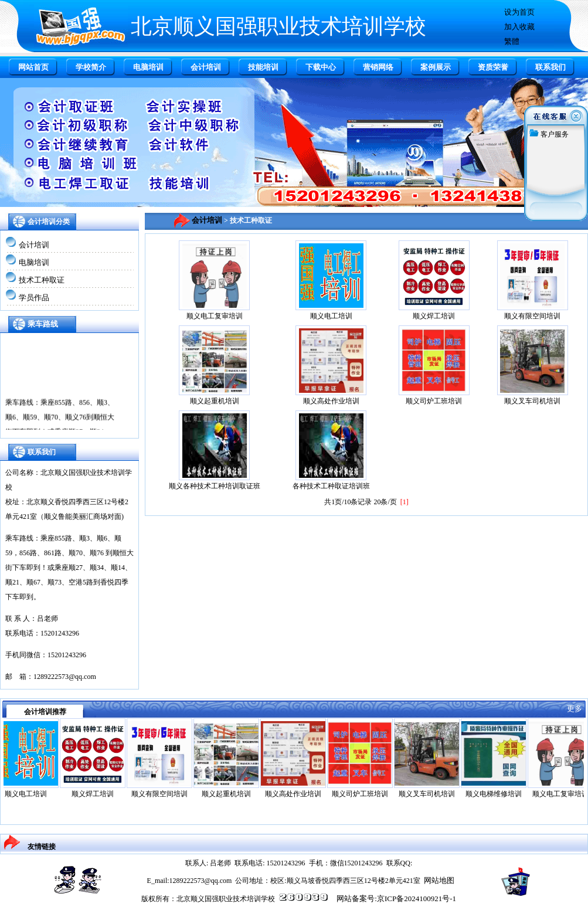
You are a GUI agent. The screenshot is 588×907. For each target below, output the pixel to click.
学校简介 (91, 67)
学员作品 (34, 298)
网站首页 (33, 67)
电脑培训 (148, 67)
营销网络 (378, 67)
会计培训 (206, 67)
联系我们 (550, 67)
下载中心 (321, 67)
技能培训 (263, 67)
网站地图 (439, 880)
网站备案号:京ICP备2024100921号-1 (396, 898)
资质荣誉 (493, 67)
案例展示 (436, 67)
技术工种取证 (42, 280)
